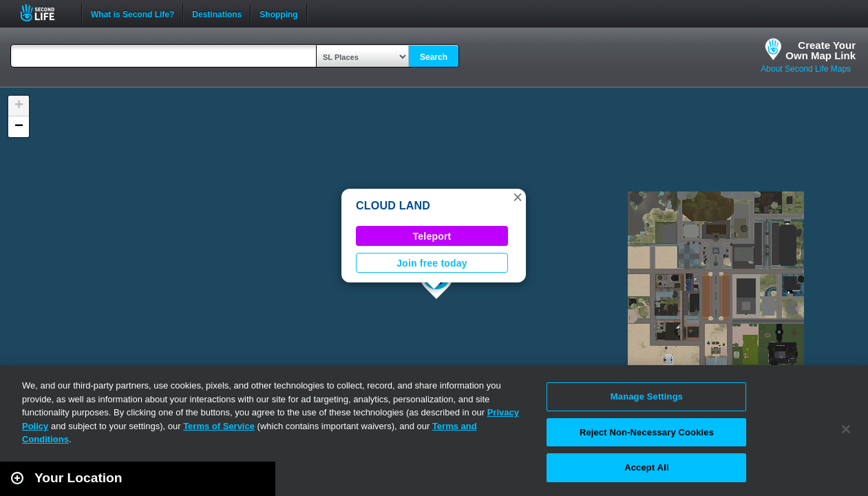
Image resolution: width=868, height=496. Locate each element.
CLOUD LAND (393, 206)
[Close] (846, 429)
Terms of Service (219, 426)
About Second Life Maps (806, 69)
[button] (518, 197)
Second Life (45, 13)
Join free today (432, 263)
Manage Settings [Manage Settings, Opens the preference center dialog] (647, 396)
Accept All (646, 467)
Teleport (432, 236)
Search (434, 57)
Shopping (278, 13)
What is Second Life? (133, 13)
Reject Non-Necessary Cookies (647, 432)
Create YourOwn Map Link (821, 50)
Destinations (217, 13)
